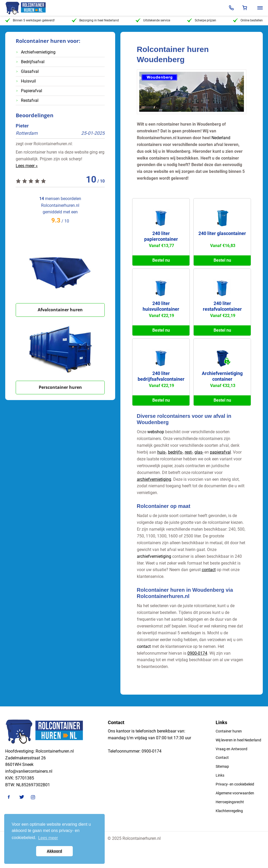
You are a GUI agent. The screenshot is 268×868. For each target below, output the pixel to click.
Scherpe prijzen (202, 20)
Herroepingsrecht (230, 802)
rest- (189, 452)
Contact (222, 758)
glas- (199, 452)
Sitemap (222, 766)
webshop (156, 432)
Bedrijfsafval (33, 62)
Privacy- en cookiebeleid (235, 784)
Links (220, 775)
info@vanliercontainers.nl (29, 771)
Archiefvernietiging (38, 52)
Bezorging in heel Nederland (95, 20)
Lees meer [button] (48, 838)
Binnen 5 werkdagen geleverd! (30, 20)
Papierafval (32, 91)
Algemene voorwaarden (235, 793)
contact (209, 570)
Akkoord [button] (54, 851)
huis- (162, 452)
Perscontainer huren (60, 387)
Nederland (221, 138)
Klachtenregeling (229, 811)
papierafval (220, 452)
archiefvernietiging (154, 479)
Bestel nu (161, 260)
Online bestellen (248, 20)
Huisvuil (28, 81)
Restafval (30, 100)
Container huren (229, 731)
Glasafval (30, 71)
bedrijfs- (175, 452)
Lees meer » (27, 166)
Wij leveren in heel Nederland (238, 740)
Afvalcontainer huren (60, 310)
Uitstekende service (153, 20)
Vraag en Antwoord (231, 749)
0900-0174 (197, 653)
